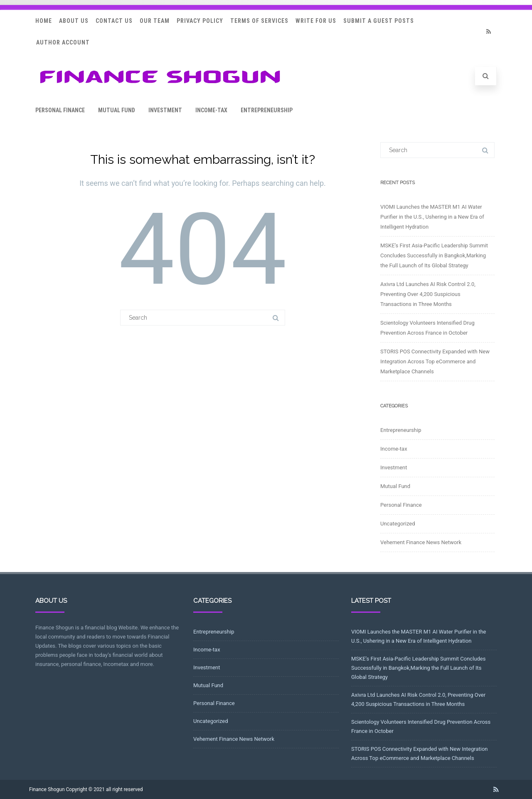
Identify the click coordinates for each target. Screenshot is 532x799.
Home (44, 21)
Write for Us (316, 21)
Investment (165, 110)
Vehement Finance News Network (421, 542)
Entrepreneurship (267, 110)
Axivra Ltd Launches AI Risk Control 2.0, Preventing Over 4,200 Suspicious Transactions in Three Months (428, 294)
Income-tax (211, 110)
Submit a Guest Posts (379, 21)
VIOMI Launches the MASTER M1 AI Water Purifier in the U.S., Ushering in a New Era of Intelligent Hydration (432, 217)
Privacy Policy (200, 21)
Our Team (155, 21)
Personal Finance (60, 110)
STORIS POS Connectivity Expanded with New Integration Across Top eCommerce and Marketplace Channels (435, 361)
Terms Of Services (259, 21)
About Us (74, 21)
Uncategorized (398, 524)
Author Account (63, 42)
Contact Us (114, 21)
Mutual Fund (117, 110)
